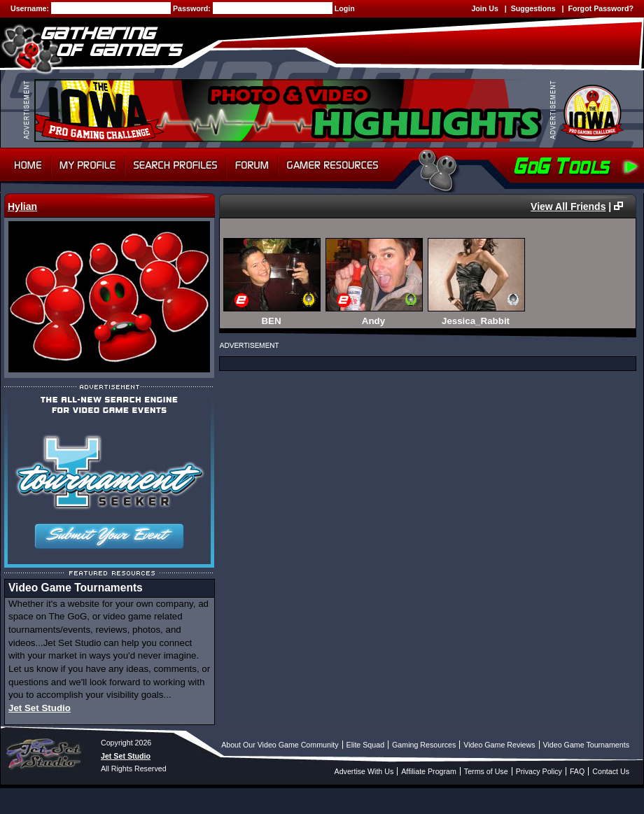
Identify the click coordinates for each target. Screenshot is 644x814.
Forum (252, 165)
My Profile (88, 165)
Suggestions (533, 8)
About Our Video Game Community (280, 745)
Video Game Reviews (499, 745)
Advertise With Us (364, 771)
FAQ (577, 771)
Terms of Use (486, 771)
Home (26, 165)
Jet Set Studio (40, 708)
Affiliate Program (429, 771)
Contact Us (611, 771)
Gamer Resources (333, 165)
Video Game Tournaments (586, 745)
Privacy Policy (539, 771)
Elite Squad (366, 745)
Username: (31, 8)
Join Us (485, 8)
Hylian (22, 206)
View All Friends (568, 206)
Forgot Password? (601, 8)
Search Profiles (175, 165)
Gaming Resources (424, 745)
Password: (193, 8)
